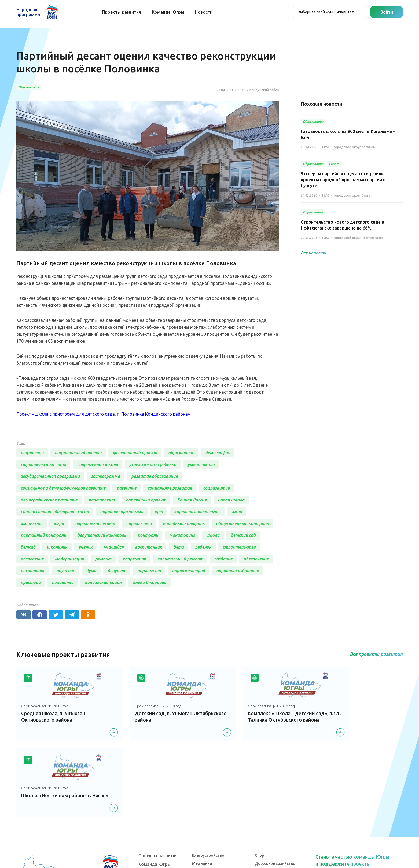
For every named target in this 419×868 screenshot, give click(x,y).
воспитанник (148, 547)
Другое (262, 834)
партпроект (102, 500)
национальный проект (78, 453)
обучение (66, 571)
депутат (117, 571)
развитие (126, 488)
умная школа (201, 464)
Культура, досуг (206, 802)
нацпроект (32, 453)
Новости (204, 12)
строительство (239, 547)
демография (218, 453)
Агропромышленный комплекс (284, 826)
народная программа (122, 512)
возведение (32, 559)
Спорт (260, 786)
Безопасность (205, 834)
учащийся (114, 547)
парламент (149, 571)
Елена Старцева (150, 582)
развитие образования (155, 476)
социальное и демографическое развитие (63, 488)
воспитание (33, 571)
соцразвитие (216, 488)
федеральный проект (135, 453)
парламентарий (188, 571)
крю (159, 512)
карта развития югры (197, 512)
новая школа (231, 500)
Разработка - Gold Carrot (381, 860)
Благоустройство (208, 786)
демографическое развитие (49, 500)
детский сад (243, 535)
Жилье (261, 810)
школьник (57, 547)
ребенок (203, 547)
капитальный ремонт (180, 559)
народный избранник (238, 571)
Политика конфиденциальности (208, 860)
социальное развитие (170, 488)
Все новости (313, 253)
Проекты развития (122, 12)
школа (213, 535)
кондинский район (103, 582)
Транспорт (202, 818)
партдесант (139, 523)
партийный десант (95, 523)
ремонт (103, 559)
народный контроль (184, 523)
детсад (28, 547)
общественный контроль (242, 523)
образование (181, 453)
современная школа (98, 464)
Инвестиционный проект (278, 818)
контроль (148, 535)
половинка (63, 582)
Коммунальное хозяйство (216, 810)
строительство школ (43, 464)
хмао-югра (32, 523)
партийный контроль (43, 535)
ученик (86, 547)
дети (179, 547)
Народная (28, 12)
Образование (205, 826)
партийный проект (146, 500)
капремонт (134, 559)
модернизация (69, 559)
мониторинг (182, 535)
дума (91, 571)
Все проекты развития (376, 654)
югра (59, 523)
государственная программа (50, 476)
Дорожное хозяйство (275, 794)
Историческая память (275, 802)
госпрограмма (105, 476)
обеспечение (256, 559)
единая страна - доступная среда (55, 512)
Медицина (202, 794)
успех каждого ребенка (153, 464)
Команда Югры (168, 12)
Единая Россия (192, 500)
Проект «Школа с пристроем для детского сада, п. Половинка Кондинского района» (103, 414)
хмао (237, 512)
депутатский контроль (102, 535)
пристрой (31, 582)
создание (223, 559)
